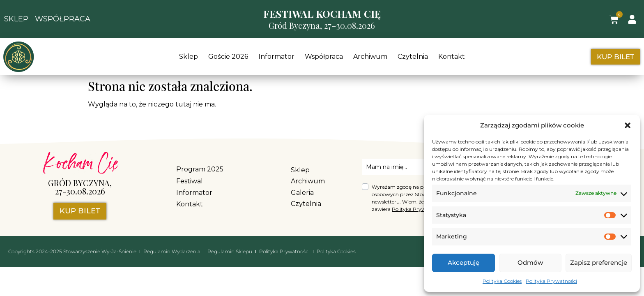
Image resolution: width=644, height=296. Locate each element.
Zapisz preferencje (599, 262)
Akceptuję (463, 262)
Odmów (530, 262)
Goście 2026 (228, 57)
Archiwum (370, 57)
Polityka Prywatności (551, 281)
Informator (276, 57)
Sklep (189, 57)
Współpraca (324, 57)
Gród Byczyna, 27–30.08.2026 (322, 25)
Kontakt (452, 57)
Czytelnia (413, 57)
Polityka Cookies (502, 281)
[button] (628, 125)
